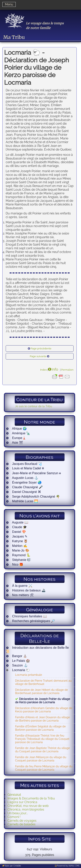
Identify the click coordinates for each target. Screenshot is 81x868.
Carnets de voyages (22, 821)
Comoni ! (14, 817)
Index (44, 370)
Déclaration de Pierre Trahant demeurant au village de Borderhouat (43, 682)
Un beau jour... (18, 813)
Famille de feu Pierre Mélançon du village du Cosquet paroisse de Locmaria (44, 768)
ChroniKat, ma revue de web (28, 806)
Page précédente (41, 349)
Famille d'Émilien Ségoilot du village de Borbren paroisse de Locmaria (40, 728)
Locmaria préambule (29, 675)
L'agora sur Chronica (22, 802)
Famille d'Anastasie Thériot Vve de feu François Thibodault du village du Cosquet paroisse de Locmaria (42, 739)
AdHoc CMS (74, 866)
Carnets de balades (21, 824)
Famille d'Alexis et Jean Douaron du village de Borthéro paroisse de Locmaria (42, 719)
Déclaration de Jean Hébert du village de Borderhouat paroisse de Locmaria (41, 691)
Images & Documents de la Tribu (31, 798)
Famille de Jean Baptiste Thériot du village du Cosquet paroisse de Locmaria (42, 750)
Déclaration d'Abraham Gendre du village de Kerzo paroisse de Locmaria (44, 710)
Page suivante (38, 356)
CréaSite (17, 866)
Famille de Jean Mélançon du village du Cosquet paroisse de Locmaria (41, 759)
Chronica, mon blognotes (26, 809)
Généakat (14, 795)
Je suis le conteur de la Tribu (34, 406)
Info (55, 369)
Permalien (67, 370)
